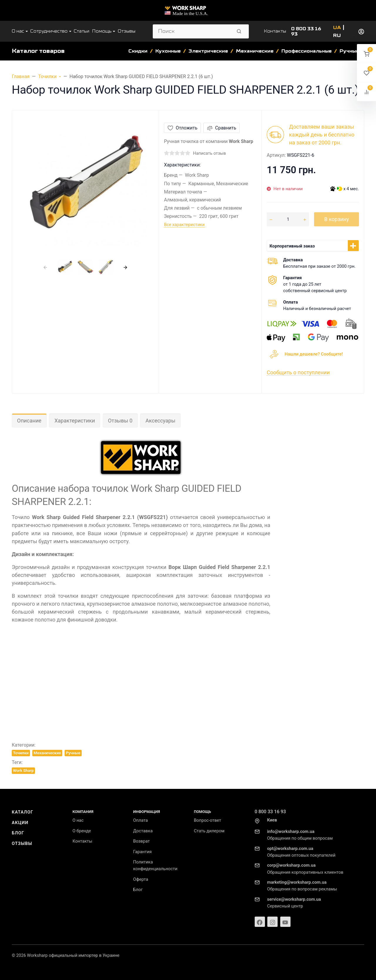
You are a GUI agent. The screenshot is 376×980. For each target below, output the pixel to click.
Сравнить (221, 128)
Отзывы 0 (120, 421)
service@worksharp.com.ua (294, 899)
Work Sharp (23, 770)
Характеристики (75, 421)
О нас (78, 820)
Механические (47, 753)
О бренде (82, 831)
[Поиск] (192, 31)
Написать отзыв (209, 153)
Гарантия (142, 852)
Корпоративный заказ (292, 246)
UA (337, 28)
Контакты (275, 31)
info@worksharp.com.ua (291, 831)
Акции (20, 823)
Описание (29, 421)
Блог (18, 833)
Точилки (21, 753)
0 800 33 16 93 (270, 812)
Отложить (182, 128)
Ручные (73, 753)
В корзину (336, 219)
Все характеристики (184, 225)
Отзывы (22, 843)
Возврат (141, 841)
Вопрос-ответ (208, 820)
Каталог (23, 812)
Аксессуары (160, 421)
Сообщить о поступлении (298, 372)
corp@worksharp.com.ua (291, 865)
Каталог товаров (38, 51)
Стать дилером (209, 831)
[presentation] (45, 267)
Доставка (143, 831)
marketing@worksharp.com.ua (297, 882)
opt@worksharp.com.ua (290, 848)
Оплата (140, 820)
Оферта (141, 879)
